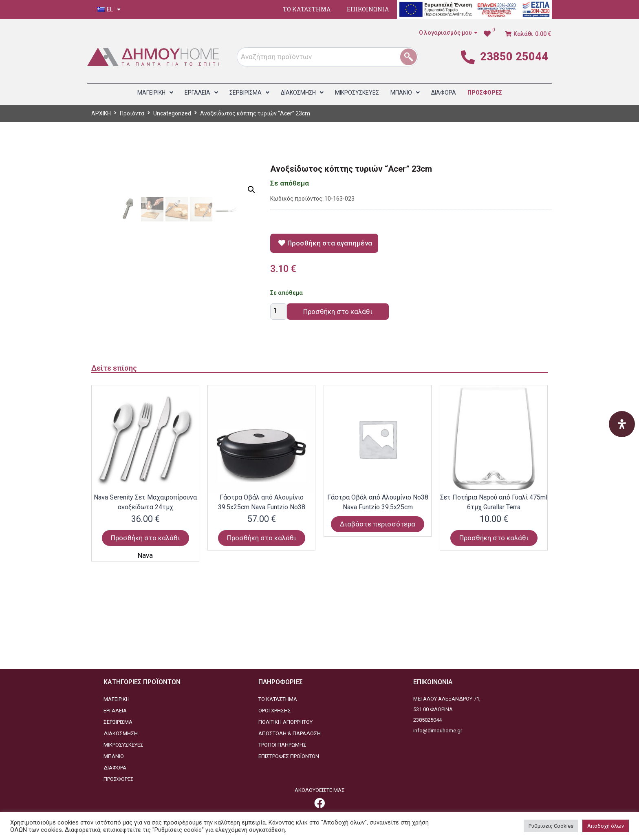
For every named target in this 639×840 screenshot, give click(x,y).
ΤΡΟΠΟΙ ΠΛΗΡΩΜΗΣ (282, 745)
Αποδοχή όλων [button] (606, 826)
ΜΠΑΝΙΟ (114, 756)
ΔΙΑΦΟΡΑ (115, 768)
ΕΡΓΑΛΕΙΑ (115, 711)
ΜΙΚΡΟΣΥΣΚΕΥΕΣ (123, 745)
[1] (411, 57)
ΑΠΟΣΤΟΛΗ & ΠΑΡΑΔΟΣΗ (290, 733)
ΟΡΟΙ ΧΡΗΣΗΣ (275, 711)
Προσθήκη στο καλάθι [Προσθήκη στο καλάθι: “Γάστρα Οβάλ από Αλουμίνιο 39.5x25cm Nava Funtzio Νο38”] (262, 637)
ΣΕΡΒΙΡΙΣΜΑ (118, 722)
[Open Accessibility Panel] (622, 424)
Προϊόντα (132, 113)
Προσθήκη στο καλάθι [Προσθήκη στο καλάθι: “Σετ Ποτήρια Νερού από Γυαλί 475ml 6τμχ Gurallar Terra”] (494, 637)
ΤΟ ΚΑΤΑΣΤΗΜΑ (307, 9)
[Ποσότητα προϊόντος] (279, 312)
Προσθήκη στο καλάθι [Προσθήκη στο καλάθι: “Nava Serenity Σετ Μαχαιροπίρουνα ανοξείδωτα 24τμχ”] (145, 637)
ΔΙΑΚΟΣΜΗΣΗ (121, 733)
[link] (489, 34)
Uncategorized (172, 113)
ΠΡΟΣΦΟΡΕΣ (119, 779)
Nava (145, 654)
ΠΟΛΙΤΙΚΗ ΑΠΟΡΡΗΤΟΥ (285, 722)
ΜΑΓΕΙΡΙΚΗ (117, 699)
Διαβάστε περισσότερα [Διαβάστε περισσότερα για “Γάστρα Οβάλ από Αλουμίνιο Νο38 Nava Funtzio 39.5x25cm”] (378, 623)
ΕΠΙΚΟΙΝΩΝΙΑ (368, 9)
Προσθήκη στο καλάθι (338, 312)
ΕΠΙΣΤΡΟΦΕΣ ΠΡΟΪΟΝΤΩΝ (289, 756)
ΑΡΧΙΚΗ (101, 113)
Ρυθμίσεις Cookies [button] (551, 826)
